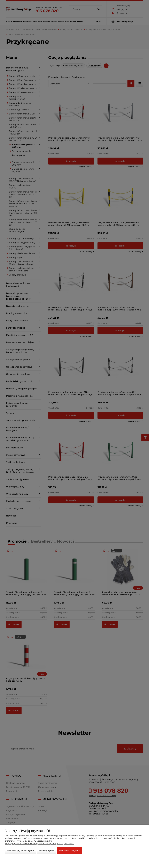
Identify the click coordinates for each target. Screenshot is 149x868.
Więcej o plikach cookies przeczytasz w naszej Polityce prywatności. (39, 843)
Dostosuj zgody (46, 851)
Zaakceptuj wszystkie (69, 851)
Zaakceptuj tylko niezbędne (20, 851)
